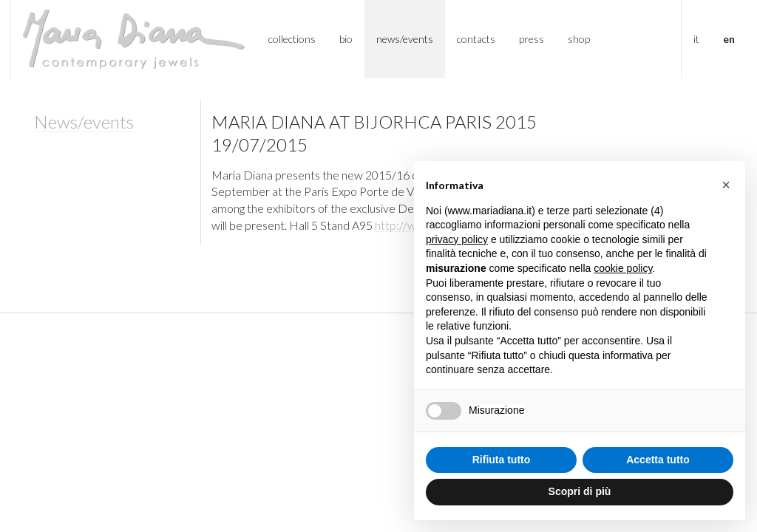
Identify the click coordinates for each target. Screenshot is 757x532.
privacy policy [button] (457, 239)
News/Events (405, 39)
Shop (579, 39)
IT (696, 39)
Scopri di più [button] (580, 491)
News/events (84, 122)
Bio (346, 39)
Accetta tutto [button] (658, 460)
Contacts (476, 39)
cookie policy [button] (623, 268)
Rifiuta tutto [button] (502, 460)
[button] (726, 185)
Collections (292, 39)
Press (532, 39)
